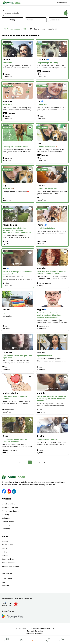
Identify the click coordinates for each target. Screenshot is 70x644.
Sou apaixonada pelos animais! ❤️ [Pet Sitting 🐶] (16, 192)
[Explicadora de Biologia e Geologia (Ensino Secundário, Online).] (52, 257)
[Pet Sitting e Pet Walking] (52, 425)
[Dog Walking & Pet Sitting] (52, 49)
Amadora (42, 242)
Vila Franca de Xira (10, 450)
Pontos (4, 548)
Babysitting (6, 529)
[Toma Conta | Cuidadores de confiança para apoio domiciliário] (12, 3)
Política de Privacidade (35, 634)
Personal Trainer (8, 522)
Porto (41, 74)
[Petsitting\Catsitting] (52, 214)
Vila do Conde (9, 410)
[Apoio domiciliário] (52, 342)
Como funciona (8, 559)
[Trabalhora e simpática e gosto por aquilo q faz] (18, 342)
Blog (3, 582)
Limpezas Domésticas (10, 507)
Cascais (7, 74)
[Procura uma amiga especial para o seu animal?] (18, 258)
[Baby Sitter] (52, 91)
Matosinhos (9, 158)
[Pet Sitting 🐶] (18, 175)
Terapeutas (6, 525)
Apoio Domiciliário (8, 504)
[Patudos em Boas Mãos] (52, 175)
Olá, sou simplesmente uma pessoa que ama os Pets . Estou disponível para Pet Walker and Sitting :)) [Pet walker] (17, 67)
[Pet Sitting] (18, 91)
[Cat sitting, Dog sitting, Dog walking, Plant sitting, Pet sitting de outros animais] (52, 382)
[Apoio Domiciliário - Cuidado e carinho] (18, 382)
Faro (6, 367)
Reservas (5, 555)
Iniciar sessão (62, 3)
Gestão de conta (8, 545)
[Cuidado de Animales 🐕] (52, 133)
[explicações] (18, 299)
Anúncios (6, 499)
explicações (7, 316)
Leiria (40, 367)
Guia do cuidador (8, 563)
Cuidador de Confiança (10, 566)
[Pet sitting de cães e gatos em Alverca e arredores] (18, 425)
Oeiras (7, 283)
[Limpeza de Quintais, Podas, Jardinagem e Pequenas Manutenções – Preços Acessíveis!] (18, 214)
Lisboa (41, 116)
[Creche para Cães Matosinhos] (18, 133)
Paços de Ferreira (44, 326)
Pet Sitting (5, 515)
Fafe (6, 326)
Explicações (6, 518)
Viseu (6, 242)
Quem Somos (7, 579)
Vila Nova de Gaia (45, 283)
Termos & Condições (35, 631)
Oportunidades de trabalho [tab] (44, 29)
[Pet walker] (18, 49)
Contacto (5, 586)
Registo (4, 552)
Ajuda (5, 536)
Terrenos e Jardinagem (10, 511)
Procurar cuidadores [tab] (15, 29)
